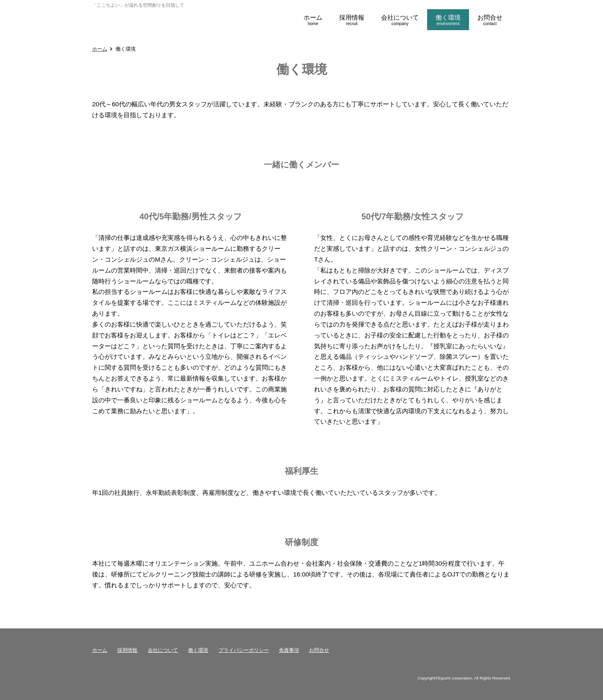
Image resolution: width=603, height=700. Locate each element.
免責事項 (289, 650)
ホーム (100, 49)
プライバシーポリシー (244, 650)
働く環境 (198, 650)
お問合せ (319, 650)
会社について (163, 650)
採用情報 (127, 650)
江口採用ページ (124, 20)
